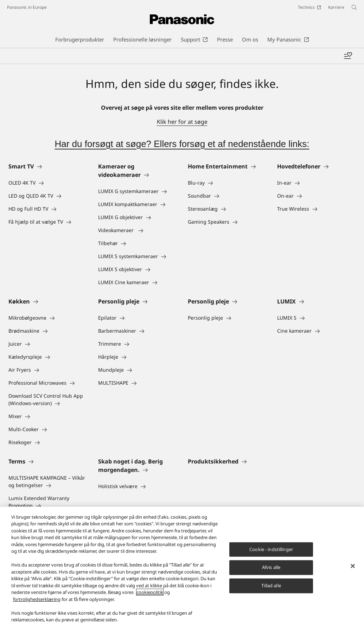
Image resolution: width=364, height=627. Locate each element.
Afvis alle (271, 568)
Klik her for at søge (182, 122)
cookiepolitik (150, 593)
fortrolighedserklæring (37, 600)
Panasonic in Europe (27, 7)
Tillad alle (271, 586)
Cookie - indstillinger (271, 550)
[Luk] (353, 567)
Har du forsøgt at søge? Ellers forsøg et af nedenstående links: (182, 144)
